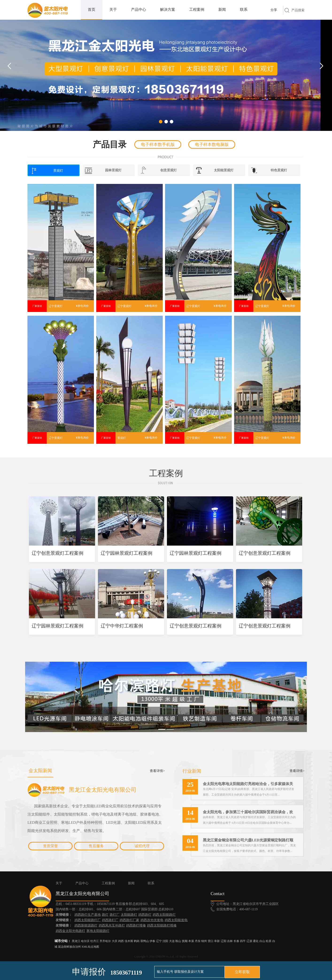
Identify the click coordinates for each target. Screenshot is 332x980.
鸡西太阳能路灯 (164, 915)
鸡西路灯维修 (136, 925)
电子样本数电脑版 (212, 144)
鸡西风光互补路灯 (112, 925)
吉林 (230, 941)
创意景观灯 (158, 170)
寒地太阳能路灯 (98, 931)
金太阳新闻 (40, 771)
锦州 (204, 941)
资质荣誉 (50, 846)
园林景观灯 (103, 170)
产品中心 (139, 9)
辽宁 (159, 941)
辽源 (249, 941)
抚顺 (185, 941)
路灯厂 (115, 915)
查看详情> (157, 771)
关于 (113, 9)
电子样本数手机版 (158, 144)
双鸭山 (145, 941)
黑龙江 (76, 941)
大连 (172, 941)
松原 (269, 941)
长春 (236, 941)
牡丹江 (95, 941)
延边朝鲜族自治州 (69, 947)
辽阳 (224, 941)
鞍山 (178, 941)
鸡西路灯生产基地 (88, 915)
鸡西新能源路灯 (86, 925)
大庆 (115, 941)
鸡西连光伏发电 (152, 920)
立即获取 (242, 972)
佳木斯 (129, 941)
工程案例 (197, 9)
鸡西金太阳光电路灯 (70, 931)
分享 (274, 10)
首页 (92, 9)
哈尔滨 (85, 941)
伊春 (152, 941)
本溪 (191, 941)
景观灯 (47, 171)
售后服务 (96, 846)
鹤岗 (137, 941)
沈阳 (165, 941)
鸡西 (121, 941)
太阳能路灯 (129, 915)
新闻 (222, 9)
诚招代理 (142, 846)
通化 (256, 941)
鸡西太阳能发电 (176, 920)
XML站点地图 (90, 947)
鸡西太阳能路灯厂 (88, 920)
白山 (262, 941)
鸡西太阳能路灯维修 (162, 925)
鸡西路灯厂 (110, 920)
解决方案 (168, 9)
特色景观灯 (269, 170)
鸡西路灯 (145, 915)
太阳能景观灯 (214, 170)
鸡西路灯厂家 (129, 920)
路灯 (105, 915)
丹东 (198, 941)
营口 (211, 941)
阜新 (217, 941)
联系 (244, 9)
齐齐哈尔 (105, 941)
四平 (243, 941)
